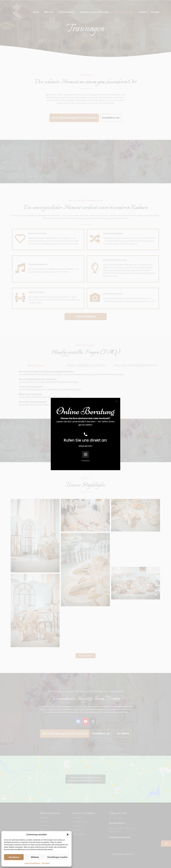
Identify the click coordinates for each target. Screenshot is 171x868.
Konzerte (76, 830)
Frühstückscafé (67, 12)
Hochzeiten (77, 817)
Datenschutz (117, 854)
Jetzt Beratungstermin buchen (74, 118)
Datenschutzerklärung (32, 863)
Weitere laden (86, 656)
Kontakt (155, 12)
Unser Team (45, 826)
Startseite (44, 817)
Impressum (46, 863)
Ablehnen (35, 857)
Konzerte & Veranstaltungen (95, 12)
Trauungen (77, 826)
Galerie (143, 12)
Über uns (49, 12)
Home (36, 12)
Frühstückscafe (79, 834)
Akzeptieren (14, 857)
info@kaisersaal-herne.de (120, 837)
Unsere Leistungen (124, 12)
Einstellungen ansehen (57, 857)
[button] (68, 835)
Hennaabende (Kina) (81, 821)
